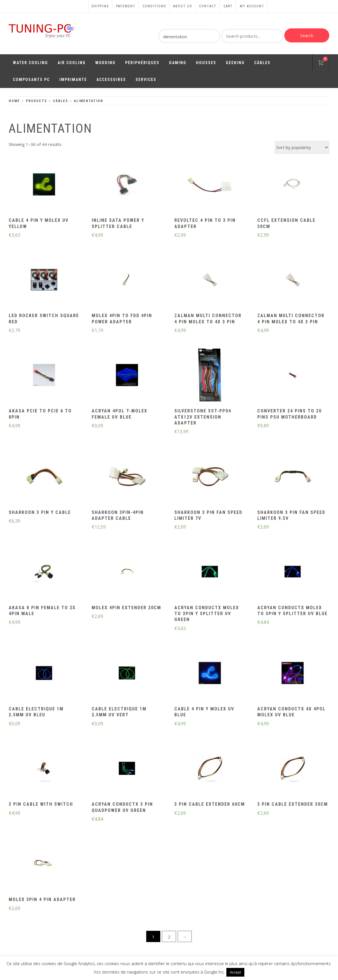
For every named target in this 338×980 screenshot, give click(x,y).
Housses (206, 63)
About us (183, 6)
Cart (228, 6)
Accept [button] (235, 972)
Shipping (100, 6)
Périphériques (142, 63)
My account (252, 6)
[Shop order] (302, 147)
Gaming (178, 63)
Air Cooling (72, 63)
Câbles (262, 63)
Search (307, 35)
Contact (208, 6)
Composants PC (31, 80)
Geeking (235, 63)
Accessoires (111, 80)
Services (146, 80)
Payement (126, 6)
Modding (105, 63)
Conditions (154, 6)
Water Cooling (31, 63)
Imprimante (73, 80)
